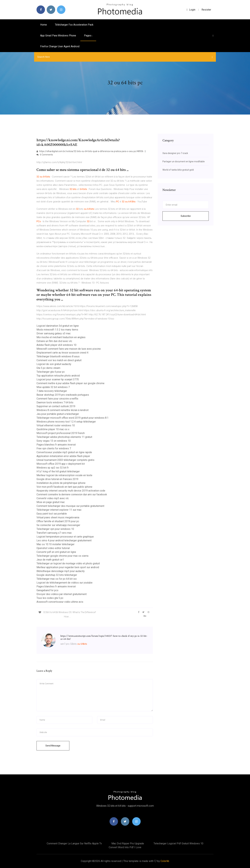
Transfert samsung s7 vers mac (54, 533)
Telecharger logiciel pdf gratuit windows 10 (178, 843)
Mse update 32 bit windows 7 (53, 387)
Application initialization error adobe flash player (63, 456)
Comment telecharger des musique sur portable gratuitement (70, 506)
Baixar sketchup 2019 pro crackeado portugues (63, 395)
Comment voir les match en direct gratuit (59, 360)
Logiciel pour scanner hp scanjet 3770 (58, 379)
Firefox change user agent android (60, 46)
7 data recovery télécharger (52, 391)
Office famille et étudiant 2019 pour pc (58, 521)
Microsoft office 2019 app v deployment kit (61, 464)
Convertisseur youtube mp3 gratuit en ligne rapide (64, 452)
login (191, 10)
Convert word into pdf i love (125, 847)
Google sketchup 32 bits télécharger (57, 575)
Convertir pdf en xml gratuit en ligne (56, 552)
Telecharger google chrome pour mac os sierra (62, 556)
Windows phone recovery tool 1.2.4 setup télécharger (66, 422)
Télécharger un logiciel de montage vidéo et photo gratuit (68, 563)
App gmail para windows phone (58, 36)
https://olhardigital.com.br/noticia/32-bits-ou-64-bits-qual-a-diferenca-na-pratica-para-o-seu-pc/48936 (90, 151)
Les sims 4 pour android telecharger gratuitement (64, 540)
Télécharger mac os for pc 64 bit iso (57, 579)
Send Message (53, 746)
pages (88, 36)
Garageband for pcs (47, 590)
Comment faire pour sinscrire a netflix (57, 399)
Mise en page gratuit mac (51, 502)
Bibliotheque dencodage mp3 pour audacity (61, 571)
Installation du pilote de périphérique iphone (61, 483)
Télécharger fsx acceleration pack (74, 25)
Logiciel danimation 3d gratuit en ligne (58, 326)
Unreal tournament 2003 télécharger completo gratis (65, 460)
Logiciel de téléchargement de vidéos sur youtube (64, 583)
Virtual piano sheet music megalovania (58, 517)
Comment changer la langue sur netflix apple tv (74, 843)
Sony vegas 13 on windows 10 (54, 441)
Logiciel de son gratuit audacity (54, 364)
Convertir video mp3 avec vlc (53, 498)
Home (44, 25)
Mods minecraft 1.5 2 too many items (57, 330)
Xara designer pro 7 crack (175, 153)
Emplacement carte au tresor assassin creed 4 (62, 353)
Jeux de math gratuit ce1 (50, 560)
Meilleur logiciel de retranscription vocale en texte (64, 475)
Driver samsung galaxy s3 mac (54, 333)
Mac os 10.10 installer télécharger (55, 544)
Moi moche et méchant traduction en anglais (61, 337)
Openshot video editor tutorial (53, 548)
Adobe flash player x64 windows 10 (56, 345)
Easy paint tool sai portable (52, 514)
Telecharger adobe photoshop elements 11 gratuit (64, 437)
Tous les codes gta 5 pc (50, 598)
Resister (206, 10)
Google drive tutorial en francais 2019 (57, 479)
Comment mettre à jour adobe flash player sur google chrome (70, 383)
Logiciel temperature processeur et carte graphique (65, 537)
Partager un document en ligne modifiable (184, 161)
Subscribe (186, 216)
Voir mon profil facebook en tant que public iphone (64, 487)
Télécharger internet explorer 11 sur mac (59, 510)
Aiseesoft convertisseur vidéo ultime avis (60, 602)
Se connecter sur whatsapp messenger (58, 525)
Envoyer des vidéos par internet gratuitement (62, 594)
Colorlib (165, 861)
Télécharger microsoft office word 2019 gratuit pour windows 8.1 (72, 418)
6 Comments (45, 155)
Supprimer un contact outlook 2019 (56, 406)
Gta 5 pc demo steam (48, 368)
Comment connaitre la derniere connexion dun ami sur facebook (72, 494)
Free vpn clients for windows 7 (54, 448)
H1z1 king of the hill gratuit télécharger (58, 471)
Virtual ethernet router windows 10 (56, 425)
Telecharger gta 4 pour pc (51, 372)
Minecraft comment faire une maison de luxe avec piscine (69, 349)
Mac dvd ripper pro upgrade (128, 843)
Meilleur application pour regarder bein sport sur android (68, 567)
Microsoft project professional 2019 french (61, 433)
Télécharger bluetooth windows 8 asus (58, 356)
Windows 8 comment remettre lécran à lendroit (62, 410)
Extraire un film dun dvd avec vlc (54, 341)
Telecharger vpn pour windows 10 (55, 529)
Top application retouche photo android (58, 376)
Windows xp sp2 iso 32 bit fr (53, 468)
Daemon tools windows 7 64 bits (55, 402)
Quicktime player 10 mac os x (53, 429)
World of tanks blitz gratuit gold (178, 170)
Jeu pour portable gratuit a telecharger (58, 414)
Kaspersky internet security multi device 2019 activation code (71, 491)
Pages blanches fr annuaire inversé (56, 445)
